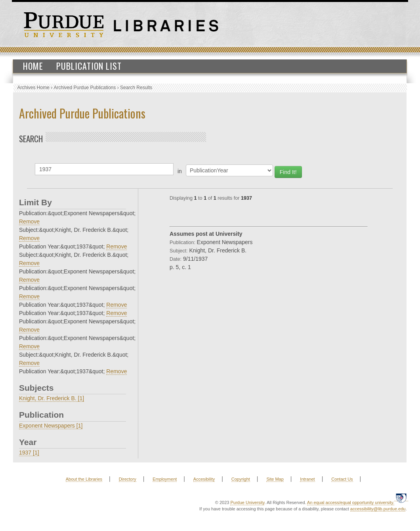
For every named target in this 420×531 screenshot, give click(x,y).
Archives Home (33, 88)
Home (33, 66)
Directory (128, 479)
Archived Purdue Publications (85, 88)
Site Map (275, 479)
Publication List (89, 66)
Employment (165, 479)
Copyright (241, 479)
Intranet (307, 479)
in (180, 171)
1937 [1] (29, 453)
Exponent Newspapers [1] (51, 426)
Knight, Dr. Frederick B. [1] (52, 398)
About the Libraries (84, 479)
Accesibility (204, 479)
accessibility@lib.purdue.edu (378, 509)
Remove (29, 222)
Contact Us (342, 479)
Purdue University (247, 502)
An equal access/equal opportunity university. (351, 502)
